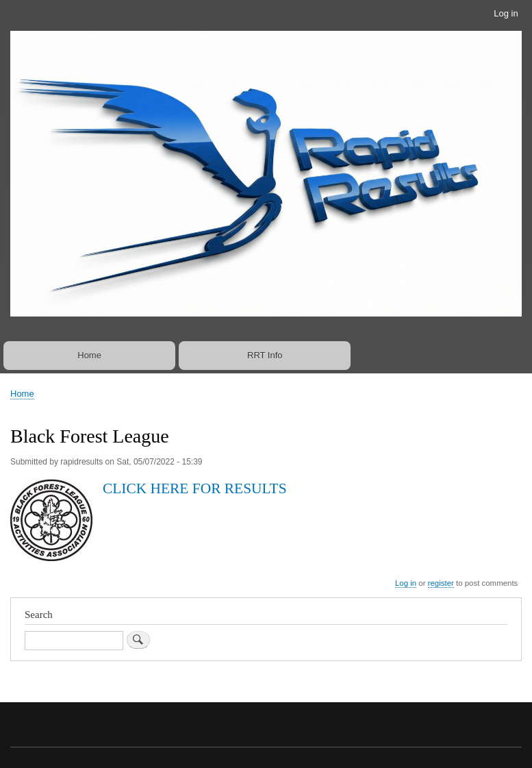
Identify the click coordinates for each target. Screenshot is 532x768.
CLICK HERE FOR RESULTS (195, 488)
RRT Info (265, 355)
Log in (506, 13)
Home (89, 355)
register (441, 583)
